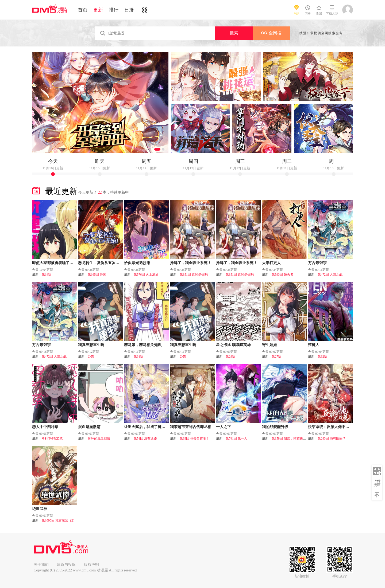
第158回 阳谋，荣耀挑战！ (290, 438)
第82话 (322, 356)
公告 (91, 356)
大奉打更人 (271, 263)
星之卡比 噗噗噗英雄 (233, 345)
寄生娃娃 (269, 345)
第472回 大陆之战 (330, 275)
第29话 (230, 356)
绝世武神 (40, 509)
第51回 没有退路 (145, 438)
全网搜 (271, 33)
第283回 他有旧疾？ (332, 438)
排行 (114, 10)
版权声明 (91, 565)
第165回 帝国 (97, 275)
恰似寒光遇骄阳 (137, 263)
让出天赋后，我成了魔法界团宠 (150, 427)
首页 (83, 10)
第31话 (138, 356)
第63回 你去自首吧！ (195, 438)
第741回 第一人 (236, 438)
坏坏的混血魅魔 (99, 438)
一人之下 (224, 427)
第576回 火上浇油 (146, 275)
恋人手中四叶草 (45, 427)
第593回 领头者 (282, 275)
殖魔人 (314, 345)
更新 (98, 10)
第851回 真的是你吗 (194, 275)
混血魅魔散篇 (89, 427)
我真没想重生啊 (91, 345)
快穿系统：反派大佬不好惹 (330, 427)
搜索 (234, 33)
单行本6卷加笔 (52, 438)
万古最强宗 (317, 263)
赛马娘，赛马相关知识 (143, 345)
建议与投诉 (66, 565)
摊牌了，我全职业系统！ (191, 263)
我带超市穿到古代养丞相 (191, 427)
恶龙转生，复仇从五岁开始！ (102, 263)
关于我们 (41, 565)
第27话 (276, 356)
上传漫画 (377, 483)
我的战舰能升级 (275, 427)
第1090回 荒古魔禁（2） (59, 520)
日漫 (129, 10)
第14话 (47, 275)
